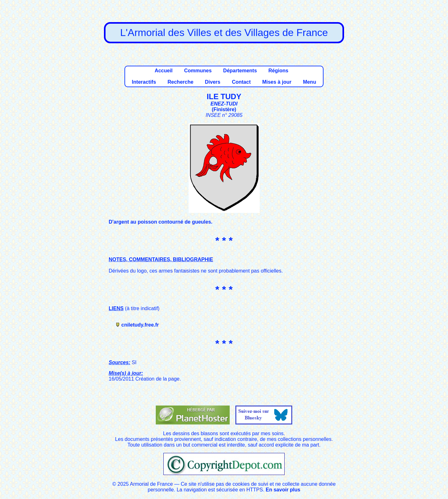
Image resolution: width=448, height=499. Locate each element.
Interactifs (144, 82)
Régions (278, 71)
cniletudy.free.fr (140, 325)
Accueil (163, 71)
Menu (310, 82)
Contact (241, 82)
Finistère (224, 109)
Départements (240, 71)
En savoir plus (283, 490)
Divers (213, 82)
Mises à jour (277, 82)
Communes (198, 71)
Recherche (180, 82)
